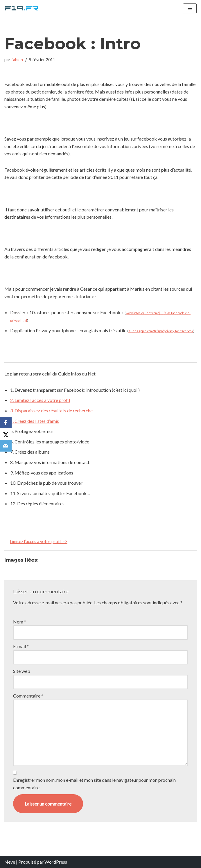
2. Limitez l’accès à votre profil (40, 400)
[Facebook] (6, 423)
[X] (6, 434)
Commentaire (28, 696)
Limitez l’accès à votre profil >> (39, 541)
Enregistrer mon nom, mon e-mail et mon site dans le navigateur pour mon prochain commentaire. (94, 784)
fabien (17, 60)
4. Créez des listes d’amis (35, 421)
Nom (20, 622)
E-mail (21, 646)
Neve (10, 862)
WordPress (56, 862)
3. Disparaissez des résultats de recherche (51, 410)
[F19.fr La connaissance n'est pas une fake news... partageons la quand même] (22, 8)
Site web (22, 671)
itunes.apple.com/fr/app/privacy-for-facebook (161, 331)
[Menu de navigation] (190, 8)
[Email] (6, 446)
